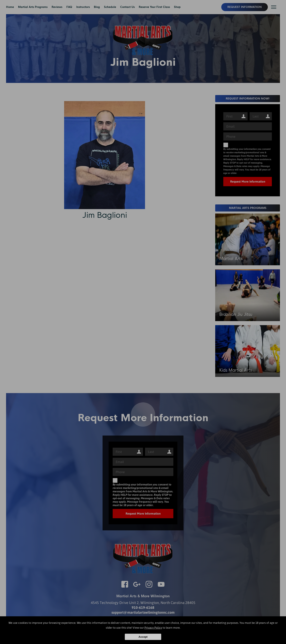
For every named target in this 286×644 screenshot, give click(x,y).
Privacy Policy (153, 628)
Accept (143, 637)
